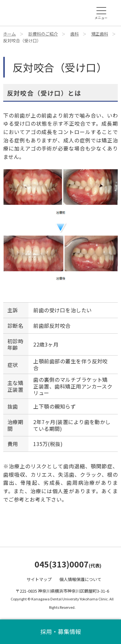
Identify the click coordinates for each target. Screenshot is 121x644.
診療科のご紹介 (43, 34)
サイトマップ (39, 579)
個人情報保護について (80, 579)
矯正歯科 (100, 34)
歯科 (75, 34)
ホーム (10, 34)
